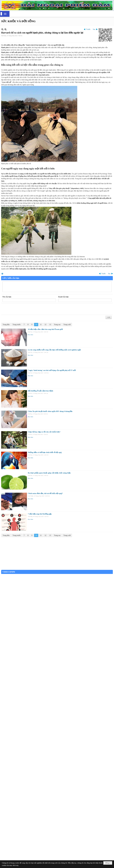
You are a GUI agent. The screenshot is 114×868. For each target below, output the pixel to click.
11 (41, 325)
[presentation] (20, 309)
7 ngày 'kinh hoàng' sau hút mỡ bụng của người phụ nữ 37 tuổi (52, 370)
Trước (88, 29)
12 (45, 325)
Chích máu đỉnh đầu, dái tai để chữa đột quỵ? (45, 493)
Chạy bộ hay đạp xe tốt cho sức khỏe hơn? (44, 432)
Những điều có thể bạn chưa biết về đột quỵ (45, 452)
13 (50, 325)
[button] (5, 14)
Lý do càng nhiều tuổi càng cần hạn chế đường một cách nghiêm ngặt (54, 350)
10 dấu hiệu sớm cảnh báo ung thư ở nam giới (45, 329)
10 (36, 325)
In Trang (2, 274)
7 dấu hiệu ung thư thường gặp (40, 514)
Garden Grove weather (57, 569)
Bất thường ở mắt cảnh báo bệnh (40, 391)
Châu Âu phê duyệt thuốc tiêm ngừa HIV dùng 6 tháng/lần (50, 411)
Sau (94, 29)
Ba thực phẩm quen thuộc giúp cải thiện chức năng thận (49, 473)
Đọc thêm (30, 335)
